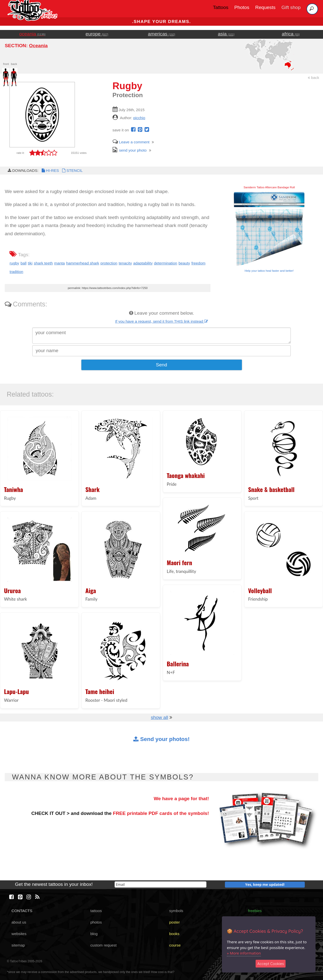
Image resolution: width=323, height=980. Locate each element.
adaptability (143, 263)
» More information (244, 953)
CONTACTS (22, 911)
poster (175, 922)
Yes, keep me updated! (265, 884)
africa (291, 34)
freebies (255, 911)
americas (162, 34)
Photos (242, 7)
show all (159, 717)
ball (23, 263)
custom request (103, 945)
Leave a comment (131, 142)
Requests (265, 7)
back (314, 78)
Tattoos (221, 7)
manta (60, 263)
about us (19, 922)
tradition (16, 272)
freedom (198, 263)
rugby (14, 263)
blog (94, 934)
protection (109, 263)
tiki (30, 263)
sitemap (18, 945)
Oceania (38, 46)
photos (96, 922)
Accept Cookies (271, 964)
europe (97, 34)
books (174, 934)
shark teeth (43, 263)
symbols (176, 911)
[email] (161, 884)
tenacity (125, 263)
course (175, 945)
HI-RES (50, 170)
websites (19, 934)
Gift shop (291, 7)
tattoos (96, 911)
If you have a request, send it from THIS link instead (161, 321)
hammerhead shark (83, 263)
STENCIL (72, 170)
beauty (184, 263)
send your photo (130, 150)
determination (166, 263)
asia (226, 34)
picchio (139, 118)
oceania (32, 34)
